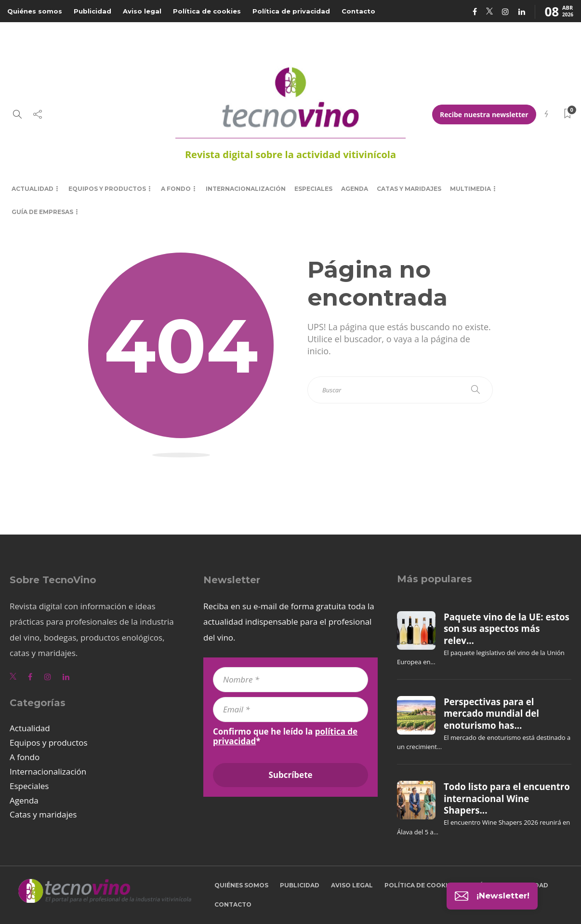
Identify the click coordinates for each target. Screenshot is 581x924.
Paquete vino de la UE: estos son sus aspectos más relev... (507, 629)
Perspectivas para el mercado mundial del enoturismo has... (491, 714)
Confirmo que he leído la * (285, 737)
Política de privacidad (291, 11)
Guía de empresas (42, 212)
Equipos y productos (107, 189)
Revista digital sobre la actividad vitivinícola (290, 154)
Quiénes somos (35, 11)
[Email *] (290, 710)
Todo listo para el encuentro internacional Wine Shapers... (507, 798)
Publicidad (92, 11)
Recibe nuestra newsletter (484, 114)
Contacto (358, 11)
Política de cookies (207, 11)
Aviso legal (142, 11)
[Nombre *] (290, 680)
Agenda (355, 189)
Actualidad (33, 189)
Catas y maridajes (409, 189)
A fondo (176, 189)
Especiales (313, 189)
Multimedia (470, 189)
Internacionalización (246, 189)
